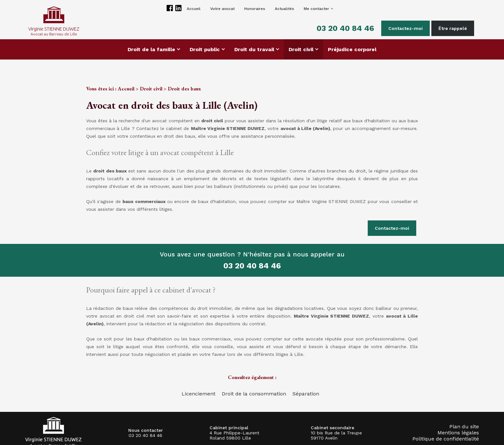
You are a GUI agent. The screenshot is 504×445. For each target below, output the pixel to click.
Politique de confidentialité (446, 439)
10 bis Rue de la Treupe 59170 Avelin (336, 435)
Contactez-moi (405, 28)
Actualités (284, 9)
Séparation (306, 394)
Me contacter (316, 9)
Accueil (194, 9)
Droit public (205, 49)
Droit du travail (254, 49)
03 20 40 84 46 (345, 28)
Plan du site (464, 426)
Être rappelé (453, 28)
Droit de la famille (151, 49)
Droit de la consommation (254, 394)
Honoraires (255, 9)
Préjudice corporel (352, 49)
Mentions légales (458, 433)
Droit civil (301, 49)
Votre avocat (222, 9)
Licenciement (198, 394)
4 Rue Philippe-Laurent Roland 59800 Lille (234, 435)
